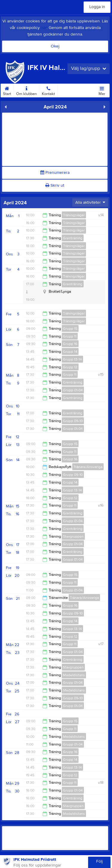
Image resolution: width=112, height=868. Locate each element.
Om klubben (26, 90)
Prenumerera (55, 173)
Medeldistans (74, 675)
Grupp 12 (70, 367)
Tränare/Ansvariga (88, 467)
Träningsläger (74, 215)
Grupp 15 (70, 329)
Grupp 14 (70, 352)
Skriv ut (55, 185)
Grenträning (73, 238)
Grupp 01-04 (73, 390)
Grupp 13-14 (72, 359)
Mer (102, 90)
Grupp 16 (70, 344)
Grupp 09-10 (73, 421)
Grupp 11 (70, 336)
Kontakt (48, 90)
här (44, 28)
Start (7, 90)
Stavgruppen (73, 536)
